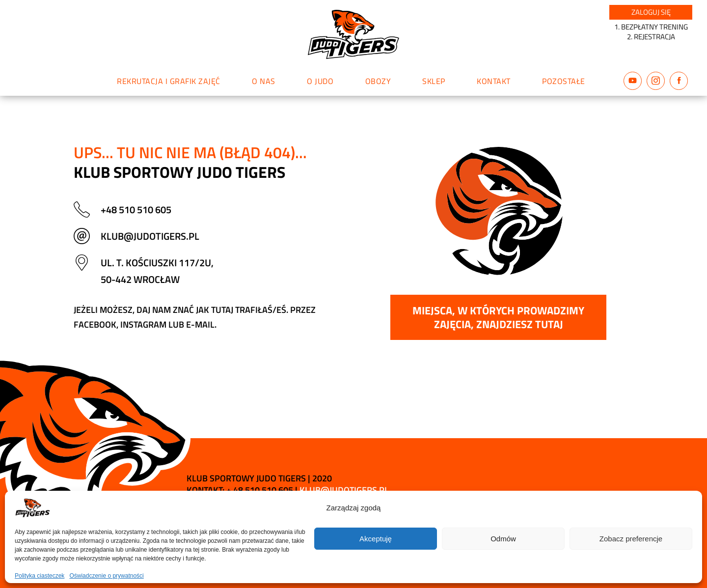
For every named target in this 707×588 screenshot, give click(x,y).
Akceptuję (376, 539)
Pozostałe (564, 81)
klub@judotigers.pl (150, 236)
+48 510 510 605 (136, 210)
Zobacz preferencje (631, 539)
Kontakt (494, 81)
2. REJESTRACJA (651, 37)
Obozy (378, 81)
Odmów (503, 539)
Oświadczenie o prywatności (106, 576)
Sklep (434, 81)
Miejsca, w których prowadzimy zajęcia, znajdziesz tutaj (498, 317)
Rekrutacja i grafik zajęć (169, 81)
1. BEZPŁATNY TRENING (651, 27)
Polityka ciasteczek (40, 576)
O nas (264, 81)
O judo (320, 81)
